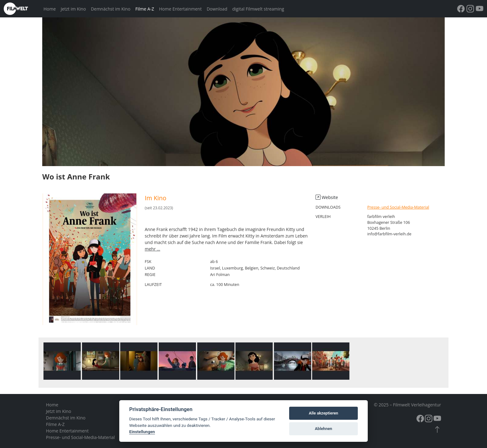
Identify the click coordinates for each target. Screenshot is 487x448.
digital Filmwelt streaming (258, 9)
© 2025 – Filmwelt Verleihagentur (407, 405)
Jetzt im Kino (73, 9)
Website (327, 197)
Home (50, 9)
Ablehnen (324, 429)
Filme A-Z (145, 9)
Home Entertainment (180, 9)
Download (217, 9)
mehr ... (152, 249)
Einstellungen (142, 432)
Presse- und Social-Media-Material (398, 207)
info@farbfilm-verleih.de (389, 234)
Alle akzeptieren (323, 413)
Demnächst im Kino (111, 9)
